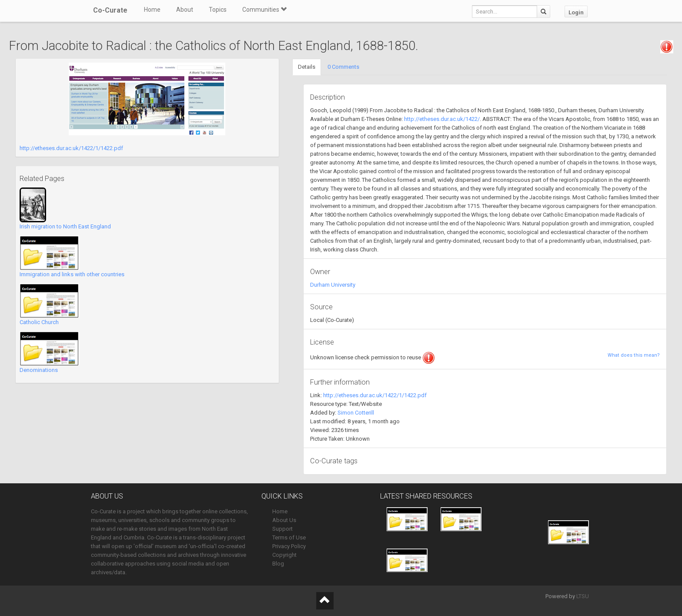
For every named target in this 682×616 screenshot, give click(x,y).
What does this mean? (634, 355)
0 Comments (343, 67)
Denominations (39, 370)
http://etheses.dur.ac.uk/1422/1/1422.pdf (71, 148)
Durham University (333, 285)
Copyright (284, 555)
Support (282, 529)
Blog (278, 564)
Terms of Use (289, 537)
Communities (264, 10)
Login (576, 12)
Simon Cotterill (356, 413)
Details (307, 67)
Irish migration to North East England (65, 226)
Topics (218, 10)
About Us (284, 520)
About (185, 10)
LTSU (583, 596)
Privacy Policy (289, 546)
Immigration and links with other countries (72, 274)
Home (152, 10)
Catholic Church (39, 322)
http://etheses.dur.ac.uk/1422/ (442, 119)
